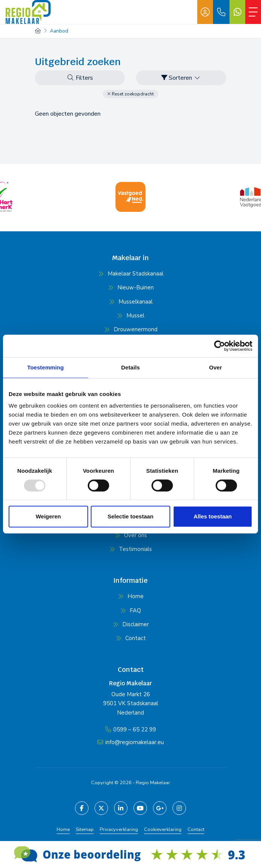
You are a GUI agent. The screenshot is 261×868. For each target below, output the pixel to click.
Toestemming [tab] (46, 367)
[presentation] (121, 219)
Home (63, 829)
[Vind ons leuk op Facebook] (82, 808)
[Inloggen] (205, 12)
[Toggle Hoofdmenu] (253, 12)
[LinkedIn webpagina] (121, 808)
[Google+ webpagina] (160, 808)
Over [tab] (215, 367)
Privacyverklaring (119, 829)
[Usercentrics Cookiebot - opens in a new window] (220, 346)
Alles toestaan (213, 516)
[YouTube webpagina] (140, 808)
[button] (130, 94)
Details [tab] (130, 367)
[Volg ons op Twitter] (101, 808)
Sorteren (181, 78)
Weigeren (48, 516)
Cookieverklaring (163, 829)
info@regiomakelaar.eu (135, 742)
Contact (196, 829)
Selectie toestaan (131, 516)
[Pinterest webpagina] (179, 808)
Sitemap (85, 829)
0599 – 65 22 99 (135, 730)
